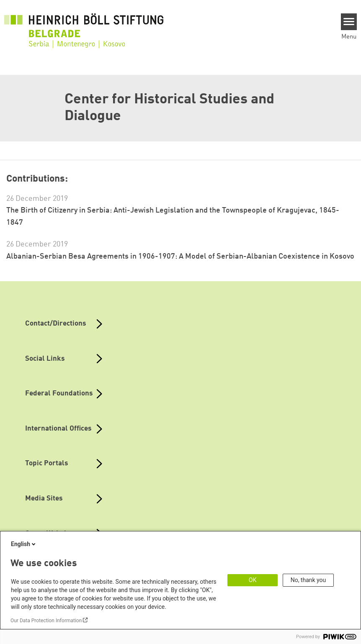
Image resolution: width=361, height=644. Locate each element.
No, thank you (308, 580)
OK (253, 580)
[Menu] (349, 22)
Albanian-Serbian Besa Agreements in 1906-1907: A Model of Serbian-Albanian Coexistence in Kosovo (180, 257)
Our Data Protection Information (46, 621)
